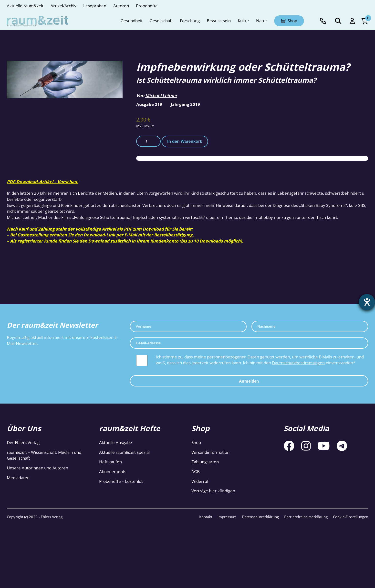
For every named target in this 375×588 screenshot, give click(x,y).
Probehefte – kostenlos (121, 481)
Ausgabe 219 (149, 104)
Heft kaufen (110, 462)
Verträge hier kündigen (213, 491)
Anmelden (249, 381)
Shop (196, 442)
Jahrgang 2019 (185, 104)
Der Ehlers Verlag (23, 442)
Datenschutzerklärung (260, 517)
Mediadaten (18, 478)
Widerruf (200, 481)
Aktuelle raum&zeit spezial (124, 452)
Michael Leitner (161, 96)
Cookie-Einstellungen (351, 517)
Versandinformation (210, 452)
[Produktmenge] (148, 141)
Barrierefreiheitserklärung (306, 517)
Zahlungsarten (205, 462)
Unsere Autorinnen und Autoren (37, 468)
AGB (196, 471)
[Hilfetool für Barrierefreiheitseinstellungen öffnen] (367, 302)
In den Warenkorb (185, 141)
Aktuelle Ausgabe (116, 442)
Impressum (227, 517)
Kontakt (206, 517)
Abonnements (113, 471)
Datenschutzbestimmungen (298, 363)
